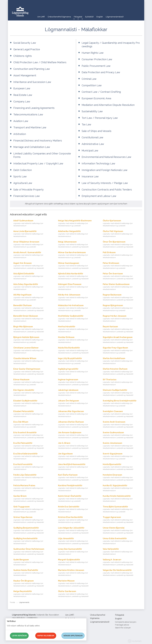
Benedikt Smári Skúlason (33, 319)
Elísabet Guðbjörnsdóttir (33, 403)
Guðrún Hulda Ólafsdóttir (33, 573)
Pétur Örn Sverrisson (122, 276)
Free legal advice (122, 625)
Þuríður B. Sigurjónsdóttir (122, 488)
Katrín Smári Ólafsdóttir (78, 499)
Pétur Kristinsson (122, 266)
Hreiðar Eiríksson (78, 340)
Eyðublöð (96, 16)
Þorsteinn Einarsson (122, 478)
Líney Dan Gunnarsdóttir (78, 552)
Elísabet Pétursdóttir (33, 414)
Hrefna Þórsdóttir (78, 329)
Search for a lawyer (123, 628)
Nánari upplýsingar (73, 636)
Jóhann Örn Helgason (78, 403)
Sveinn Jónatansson (122, 446)
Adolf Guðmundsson (33, 223)
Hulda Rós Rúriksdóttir (78, 350)
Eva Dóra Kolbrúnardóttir (33, 456)
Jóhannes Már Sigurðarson (78, 414)
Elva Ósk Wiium (33, 425)
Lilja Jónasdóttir (78, 541)
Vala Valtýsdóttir (122, 552)
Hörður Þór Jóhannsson (78, 297)
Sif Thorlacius (122, 382)
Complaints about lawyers (126, 622)
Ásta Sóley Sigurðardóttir (33, 287)
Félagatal (83, 16)
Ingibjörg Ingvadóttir (78, 372)
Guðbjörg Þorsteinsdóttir (33, 541)
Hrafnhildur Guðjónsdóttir (78, 319)
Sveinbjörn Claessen (122, 414)
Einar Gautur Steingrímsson (33, 372)
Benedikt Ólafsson (33, 308)
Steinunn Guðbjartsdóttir (122, 393)
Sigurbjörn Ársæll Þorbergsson (122, 340)
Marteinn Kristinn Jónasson (78, 573)
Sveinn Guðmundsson (122, 435)
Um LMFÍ (41, 16)
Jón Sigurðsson (78, 456)
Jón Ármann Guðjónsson (78, 435)
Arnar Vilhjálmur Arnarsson (33, 244)
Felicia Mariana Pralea (33, 488)
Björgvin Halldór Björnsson (33, 340)
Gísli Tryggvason (33, 509)
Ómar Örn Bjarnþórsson (122, 244)
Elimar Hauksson (33, 382)
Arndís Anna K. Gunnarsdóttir (33, 255)
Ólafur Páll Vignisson (122, 234)
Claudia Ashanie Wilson (33, 361)
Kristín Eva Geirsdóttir (78, 509)
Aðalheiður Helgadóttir (78, 234)
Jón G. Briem (78, 446)
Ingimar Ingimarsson (78, 382)
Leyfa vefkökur (19, 636)
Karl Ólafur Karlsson (78, 478)
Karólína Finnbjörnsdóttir (78, 488)
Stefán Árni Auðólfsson (122, 361)
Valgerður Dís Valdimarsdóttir (122, 573)
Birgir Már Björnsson (33, 329)
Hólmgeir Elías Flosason (78, 287)
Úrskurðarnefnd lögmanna (62, 16)
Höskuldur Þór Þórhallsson (78, 308)
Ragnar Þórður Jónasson (122, 319)
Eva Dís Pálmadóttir (33, 446)
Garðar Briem (33, 499)
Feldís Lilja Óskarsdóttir (33, 478)
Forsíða (12, 602)
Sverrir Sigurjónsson (122, 456)
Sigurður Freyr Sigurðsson (122, 350)
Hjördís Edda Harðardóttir (78, 276)
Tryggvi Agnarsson (122, 520)
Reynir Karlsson (122, 329)
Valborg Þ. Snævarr (122, 562)
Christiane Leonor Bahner (33, 350)
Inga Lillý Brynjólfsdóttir (78, 361)
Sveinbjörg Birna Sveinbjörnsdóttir (122, 403)
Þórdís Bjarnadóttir (122, 467)
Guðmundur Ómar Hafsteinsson (33, 552)
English (108, 16)
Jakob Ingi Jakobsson (78, 393)
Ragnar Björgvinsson (122, 308)
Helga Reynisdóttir (33, 594)
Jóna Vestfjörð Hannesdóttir (78, 467)
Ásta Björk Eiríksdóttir (33, 276)
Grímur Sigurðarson (33, 520)
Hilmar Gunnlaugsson (78, 266)
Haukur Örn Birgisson (33, 583)
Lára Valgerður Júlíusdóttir (78, 530)
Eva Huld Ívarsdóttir (33, 467)
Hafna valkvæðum (46, 636)
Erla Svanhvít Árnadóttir (33, 435)
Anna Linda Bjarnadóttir (33, 234)
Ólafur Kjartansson (122, 223)
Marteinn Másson (78, 583)
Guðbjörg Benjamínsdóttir (33, 530)
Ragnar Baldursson (122, 297)
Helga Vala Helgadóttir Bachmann (78, 223)
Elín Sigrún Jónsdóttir (33, 393)
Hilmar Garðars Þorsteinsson (78, 255)
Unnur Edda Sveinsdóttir (122, 541)
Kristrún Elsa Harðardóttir (78, 520)
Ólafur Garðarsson (78, 594)
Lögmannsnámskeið (125, 16)
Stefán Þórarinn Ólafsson (122, 372)
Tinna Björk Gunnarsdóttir (122, 509)
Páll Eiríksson (122, 255)
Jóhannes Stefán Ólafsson (78, 425)
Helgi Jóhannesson (78, 244)
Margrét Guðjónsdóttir (78, 562)
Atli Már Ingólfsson (33, 297)
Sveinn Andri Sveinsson (122, 425)
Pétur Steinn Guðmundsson (122, 287)
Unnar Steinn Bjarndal (122, 530)
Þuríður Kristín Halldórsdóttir (122, 499)
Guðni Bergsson (33, 562)
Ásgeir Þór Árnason (33, 266)
